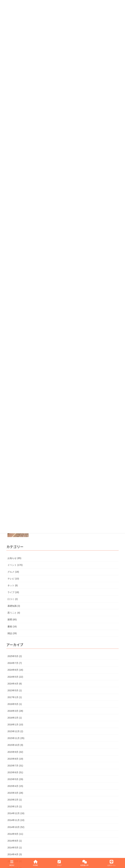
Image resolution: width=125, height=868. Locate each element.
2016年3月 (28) (15, 711)
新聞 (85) (12, 620)
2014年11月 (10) (16, 820)
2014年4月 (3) (15, 854)
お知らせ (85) (14, 558)
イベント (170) (15, 565)
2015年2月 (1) (15, 800)
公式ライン (111, 863)
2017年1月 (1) (15, 697)
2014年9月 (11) (15, 834)
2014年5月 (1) (15, 848)
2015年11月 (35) (16, 738)
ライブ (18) (13, 592)
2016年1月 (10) (15, 725)
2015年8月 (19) (15, 759)
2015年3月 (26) (15, 793)
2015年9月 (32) (15, 752)
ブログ (59, 863)
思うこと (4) (14, 613)
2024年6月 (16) (15, 670)
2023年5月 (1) (15, 690)
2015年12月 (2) (15, 731)
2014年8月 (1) (15, 841)
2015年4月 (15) (15, 786)
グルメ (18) (13, 572)
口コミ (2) (13, 599)
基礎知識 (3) (14, 606)
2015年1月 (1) (15, 806)
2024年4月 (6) (15, 684)
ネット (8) (13, 585)
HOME (35, 863)
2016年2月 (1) (15, 718)
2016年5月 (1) (15, 704)
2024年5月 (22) (15, 677)
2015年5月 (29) (15, 779)
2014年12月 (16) (16, 813)
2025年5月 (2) (15, 656)
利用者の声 (84, 863)
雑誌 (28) (12, 633)
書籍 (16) (12, 626)
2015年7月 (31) (15, 766)
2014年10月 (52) (16, 827)
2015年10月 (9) (15, 745)
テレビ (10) (13, 579)
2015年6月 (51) (15, 772)
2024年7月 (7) (15, 663)
